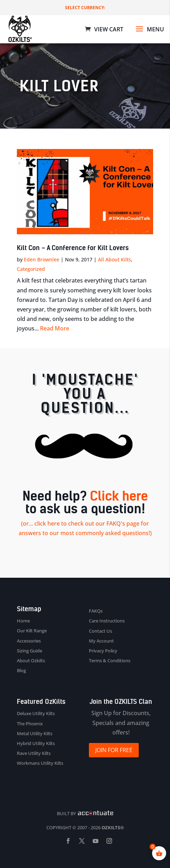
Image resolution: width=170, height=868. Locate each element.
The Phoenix (30, 724)
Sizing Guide (30, 651)
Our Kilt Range (32, 631)
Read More (55, 328)
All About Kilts (115, 259)
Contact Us (100, 631)
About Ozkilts (31, 661)
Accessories (29, 641)
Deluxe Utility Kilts (36, 713)
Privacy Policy (103, 651)
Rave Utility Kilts (34, 753)
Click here (119, 496)
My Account (101, 641)
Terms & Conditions (110, 661)
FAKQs (96, 611)
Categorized (31, 269)
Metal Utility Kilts (35, 733)
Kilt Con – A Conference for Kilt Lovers (73, 248)
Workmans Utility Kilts (40, 763)
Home (23, 621)
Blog (21, 670)
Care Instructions (107, 621)
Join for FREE (114, 750)
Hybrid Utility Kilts (36, 743)
